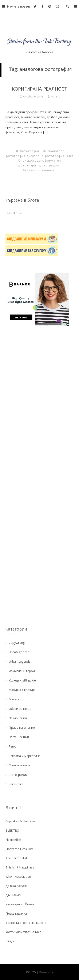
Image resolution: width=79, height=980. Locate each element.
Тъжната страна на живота (26, 923)
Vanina (56, 96)
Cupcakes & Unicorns (20, 821)
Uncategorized (19, 652)
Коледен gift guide (22, 680)
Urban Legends (19, 661)
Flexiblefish (13, 840)
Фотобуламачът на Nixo (23, 932)
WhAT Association (18, 876)
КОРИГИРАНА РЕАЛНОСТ (40, 89)
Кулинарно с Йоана (20, 904)
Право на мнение (22, 727)
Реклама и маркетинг (24, 756)
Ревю (13, 746)
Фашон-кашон (20, 765)
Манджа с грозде (22, 690)
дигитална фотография (46, 156)
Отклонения (18, 718)
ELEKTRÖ (12, 830)
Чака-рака (16, 784)
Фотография (30, 151)
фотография (49, 165)
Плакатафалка (16, 913)
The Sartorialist (16, 858)
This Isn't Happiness (20, 867)
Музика (14, 699)
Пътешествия (19, 737)
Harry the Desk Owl (19, 849)
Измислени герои (22, 671)
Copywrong (17, 643)
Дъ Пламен (14, 895)
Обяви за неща (20, 709)
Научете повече (15, 6)
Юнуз (10, 941)
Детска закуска (17, 886)
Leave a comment (41, 170)
